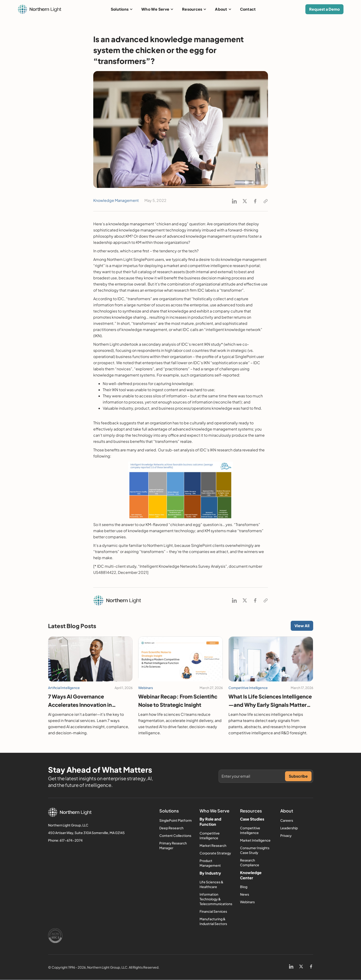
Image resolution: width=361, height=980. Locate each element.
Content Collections (175, 835)
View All (302, 626)
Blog (244, 887)
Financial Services (213, 911)
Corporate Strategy (215, 853)
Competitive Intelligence (210, 835)
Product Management (210, 863)
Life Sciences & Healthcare (212, 884)
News (245, 894)
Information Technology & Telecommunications (216, 899)
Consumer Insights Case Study (255, 850)
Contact (248, 9)
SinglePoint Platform (176, 820)
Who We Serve (155, 9)
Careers (287, 820)
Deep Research (171, 828)
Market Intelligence (255, 840)
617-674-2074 (71, 840)
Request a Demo (324, 9)
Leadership (289, 828)
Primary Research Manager (173, 845)
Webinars (247, 902)
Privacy (286, 835)
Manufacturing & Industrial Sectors (213, 921)
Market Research (213, 845)
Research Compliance (250, 862)
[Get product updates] (253, 776)
